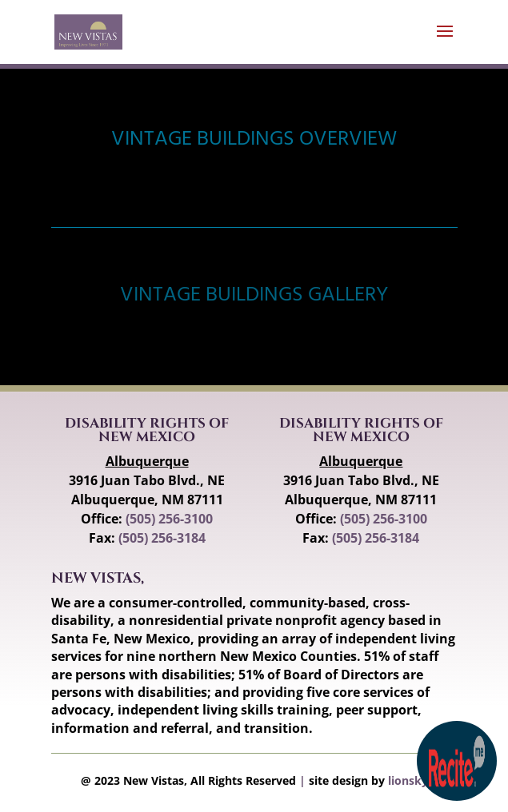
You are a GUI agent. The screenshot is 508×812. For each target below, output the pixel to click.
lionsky (408, 780)
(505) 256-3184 (162, 538)
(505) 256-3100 (169, 519)
